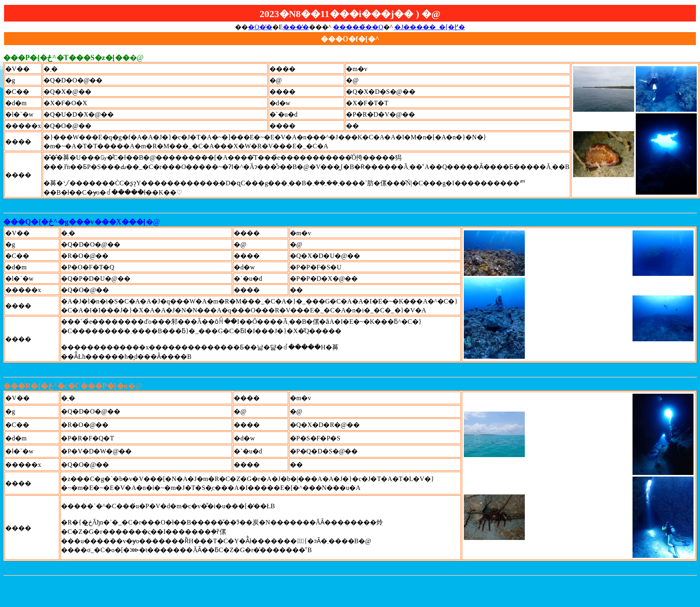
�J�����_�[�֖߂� (430, 27)
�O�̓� (260, 27)
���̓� (296, 27)
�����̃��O (358, 27)
